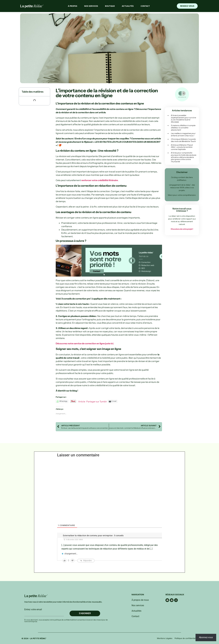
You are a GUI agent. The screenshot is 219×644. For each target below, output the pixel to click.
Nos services (91, 6)
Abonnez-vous (206, 637)
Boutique (110, 6)
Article (82, 401)
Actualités (128, 6)
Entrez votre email (33, 610)
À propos (73, 6)
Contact (145, 6)
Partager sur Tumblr (97, 401)
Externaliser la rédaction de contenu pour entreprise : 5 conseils (93, 536)
